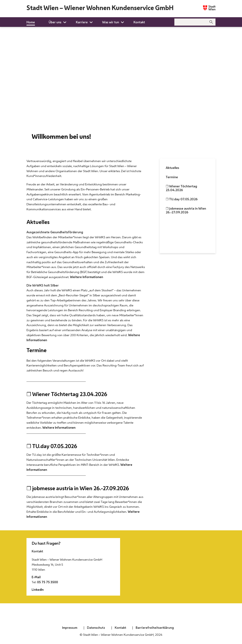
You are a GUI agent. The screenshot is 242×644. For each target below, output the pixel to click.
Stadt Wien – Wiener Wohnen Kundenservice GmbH (100, 8)
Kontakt (120, 628)
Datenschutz (96, 628)
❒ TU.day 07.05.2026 (182, 199)
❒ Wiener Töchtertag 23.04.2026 (181, 188)
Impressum (70, 628)
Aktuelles (172, 168)
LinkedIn (38, 590)
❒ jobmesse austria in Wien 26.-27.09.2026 (186, 210)
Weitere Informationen (87, 277)
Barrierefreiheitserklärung (155, 628)
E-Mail (36, 577)
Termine (172, 177)
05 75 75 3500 (48, 582)
